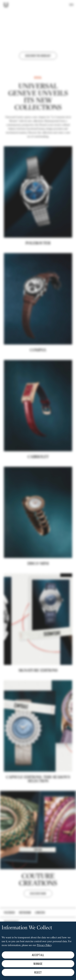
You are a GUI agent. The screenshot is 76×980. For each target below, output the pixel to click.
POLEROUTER (38, 273)
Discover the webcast (38, 56)
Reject (38, 972)
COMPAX (38, 380)
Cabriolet (38, 487)
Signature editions (38, 700)
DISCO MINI (38, 593)
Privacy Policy (44, 945)
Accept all (38, 955)
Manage (38, 964)
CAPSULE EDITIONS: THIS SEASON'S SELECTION (38, 809)
